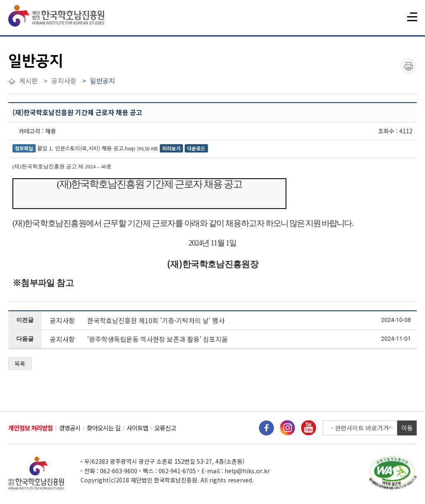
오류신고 (165, 428)
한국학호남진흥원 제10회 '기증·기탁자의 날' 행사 (156, 320)
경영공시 (70, 428)
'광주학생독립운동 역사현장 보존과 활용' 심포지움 (158, 339)
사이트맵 (137, 428)
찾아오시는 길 (104, 428)
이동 (407, 428)
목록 (20, 364)
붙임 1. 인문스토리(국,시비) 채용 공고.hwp (86, 148)
